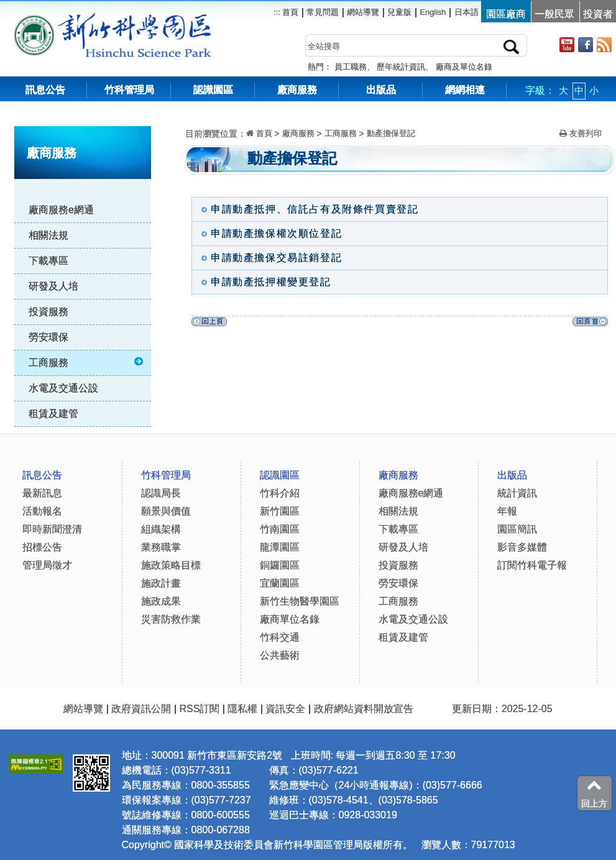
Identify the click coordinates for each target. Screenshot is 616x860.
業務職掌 (161, 547)
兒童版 (399, 12)
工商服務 (87, 362)
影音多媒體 (522, 547)
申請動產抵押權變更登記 (263, 282)
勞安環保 (48, 337)
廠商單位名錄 (290, 619)
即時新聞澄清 (52, 529)
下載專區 (48, 261)
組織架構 (161, 529)
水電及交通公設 (63, 388)
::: (161, 118)
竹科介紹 (280, 493)
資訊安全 (285, 709)
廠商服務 (297, 90)
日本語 (467, 12)
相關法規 (48, 235)
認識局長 (161, 493)
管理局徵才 (47, 565)
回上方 (594, 793)
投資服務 (48, 312)
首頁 (290, 12)
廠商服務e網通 (61, 210)
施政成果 (161, 601)
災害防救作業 (171, 619)
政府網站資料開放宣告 (364, 709)
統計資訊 (517, 493)
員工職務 (351, 67)
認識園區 (213, 90)
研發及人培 (53, 286)
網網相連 (465, 90)
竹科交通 (280, 637)
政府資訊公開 (141, 709)
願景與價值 (166, 511)
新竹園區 (280, 511)
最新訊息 (42, 493)
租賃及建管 (53, 414)
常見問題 (323, 12)
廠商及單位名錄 (464, 67)
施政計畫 (161, 583)
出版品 (381, 90)
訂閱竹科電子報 (532, 565)
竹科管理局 (129, 90)
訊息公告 (45, 90)
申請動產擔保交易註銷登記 (269, 258)
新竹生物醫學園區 (300, 601)
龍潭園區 (280, 547)
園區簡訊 (517, 529)
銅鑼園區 (280, 565)
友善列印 (581, 133)
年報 (507, 511)
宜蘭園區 (280, 583)
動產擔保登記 (391, 133)
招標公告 (42, 547)
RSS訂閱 (199, 709)
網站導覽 (363, 12)
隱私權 (242, 709)
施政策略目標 (171, 565)
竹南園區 (280, 529)
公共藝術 (280, 655)
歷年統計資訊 (401, 67)
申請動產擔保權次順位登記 (269, 233)
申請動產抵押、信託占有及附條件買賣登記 (307, 209)
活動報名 (42, 511)
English (433, 12)
